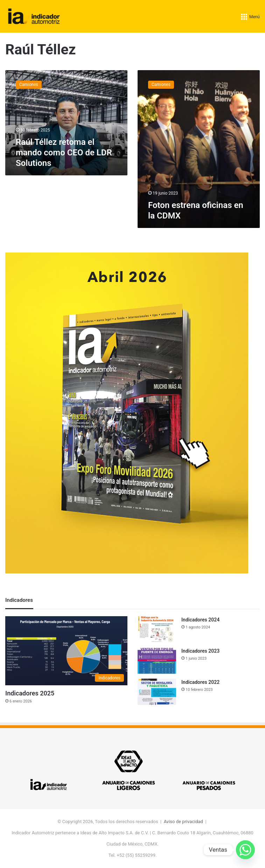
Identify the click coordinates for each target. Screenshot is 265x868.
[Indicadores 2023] (157, 661)
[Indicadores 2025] (66, 651)
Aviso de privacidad (183, 822)
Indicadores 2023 (200, 651)
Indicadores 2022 (200, 682)
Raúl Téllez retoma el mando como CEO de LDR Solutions (64, 153)
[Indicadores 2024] (157, 629)
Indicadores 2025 (30, 693)
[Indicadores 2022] (157, 692)
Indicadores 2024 (200, 620)
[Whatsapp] (245, 850)
